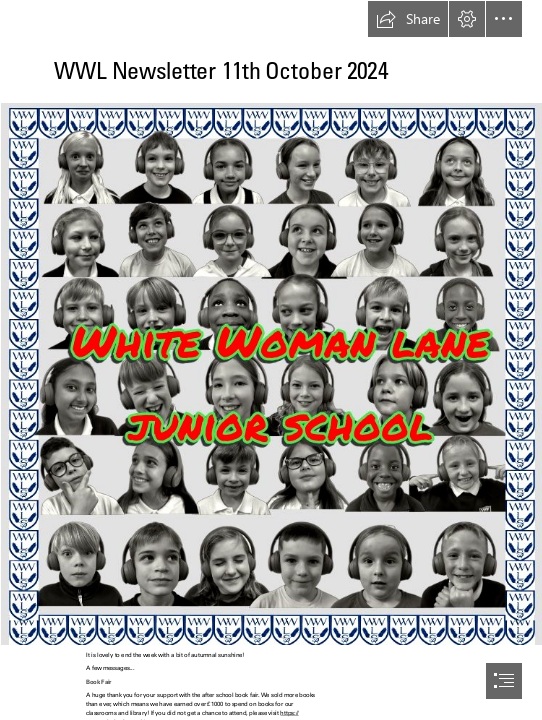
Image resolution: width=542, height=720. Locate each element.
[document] (271, 360)
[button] (408, 19)
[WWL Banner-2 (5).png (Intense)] (271, 373)
